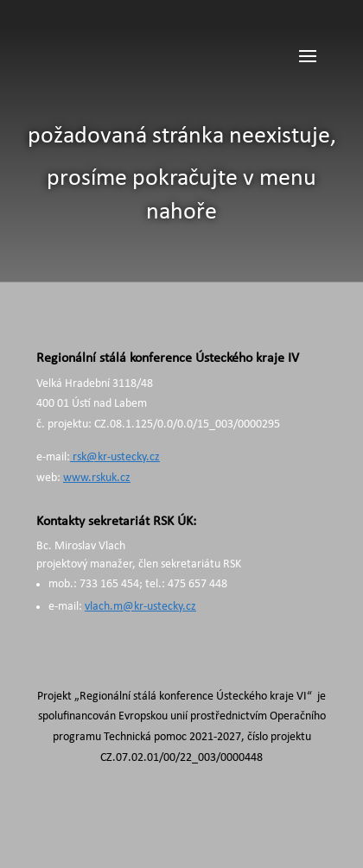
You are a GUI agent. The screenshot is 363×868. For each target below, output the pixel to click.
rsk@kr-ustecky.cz (115, 457)
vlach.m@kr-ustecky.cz (140, 607)
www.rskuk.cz (97, 478)
